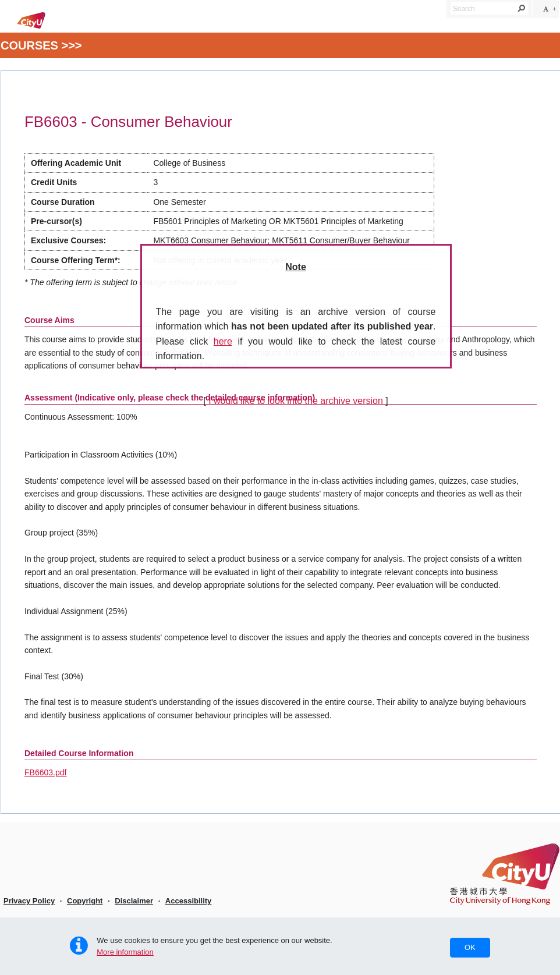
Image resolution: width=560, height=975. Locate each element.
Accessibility (189, 901)
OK (470, 947)
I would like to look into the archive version (296, 401)
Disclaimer (134, 901)
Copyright (85, 901)
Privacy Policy (29, 901)
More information (125, 952)
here (223, 341)
